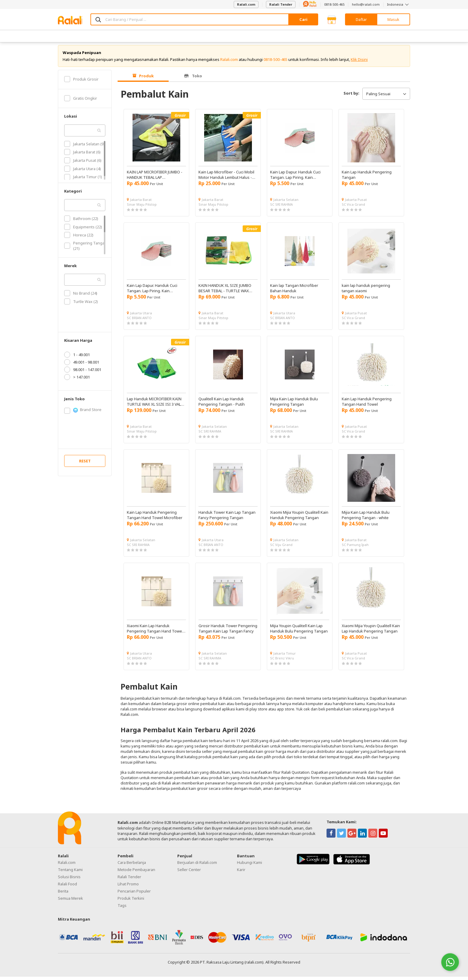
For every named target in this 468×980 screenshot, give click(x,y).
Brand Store (83, 413)
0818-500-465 (334, 4)
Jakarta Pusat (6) (83, 164)
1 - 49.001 (77, 358)
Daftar (361, 19)
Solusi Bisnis (69, 880)
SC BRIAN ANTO (139, 321)
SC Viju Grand (281, 548)
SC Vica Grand (353, 208)
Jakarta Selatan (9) (84, 147)
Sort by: (351, 96)
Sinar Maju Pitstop (142, 208)
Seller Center (189, 873)
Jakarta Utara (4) (83, 172)
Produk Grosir (81, 82)
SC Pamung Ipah (355, 548)
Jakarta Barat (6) (82, 156)
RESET (85, 464)
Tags (122, 909)
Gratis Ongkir (81, 101)
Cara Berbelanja (132, 866)
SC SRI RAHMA (281, 208)
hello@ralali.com (366, 4)
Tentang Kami (70, 873)
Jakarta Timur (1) (83, 180)
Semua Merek (70, 902)
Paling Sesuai (386, 97)
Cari (303, 19)
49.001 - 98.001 (82, 365)
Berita (63, 895)
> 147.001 (77, 380)
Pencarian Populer (134, 895)
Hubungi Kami (250, 866)
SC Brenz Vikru (282, 661)
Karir (241, 873)
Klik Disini (359, 63)
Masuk (393, 19)
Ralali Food (67, 887)
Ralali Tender (281, 4)
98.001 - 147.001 (83, 373)
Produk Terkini (131, 902)
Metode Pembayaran (136, 873)
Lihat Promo (128, 887)
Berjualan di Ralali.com (197, 866)
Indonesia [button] (399, 4)
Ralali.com (246, 4)
